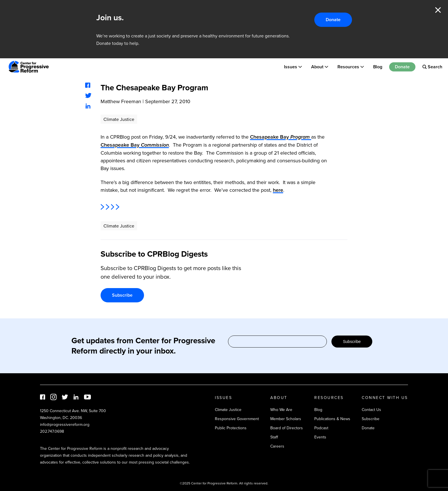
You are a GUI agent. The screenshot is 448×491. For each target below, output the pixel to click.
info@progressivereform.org (65, 424)
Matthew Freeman (121, 101)
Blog (378, 67)
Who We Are (281, 410)
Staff (274, 437)
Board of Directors (287, 428)
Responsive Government (237, 419)
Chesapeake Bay (281, 137)
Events (320, 437)
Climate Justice (119, 119)
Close (438, 10)
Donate (333, 20)
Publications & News (332, 419)
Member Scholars (286, 419)
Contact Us (371, 410)
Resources (348, 67)
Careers (277, 446)
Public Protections (231, 428)
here (278, 190)
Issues (291, 67)
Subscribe (122, 295)
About (317, 67)
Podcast (321, 428)
